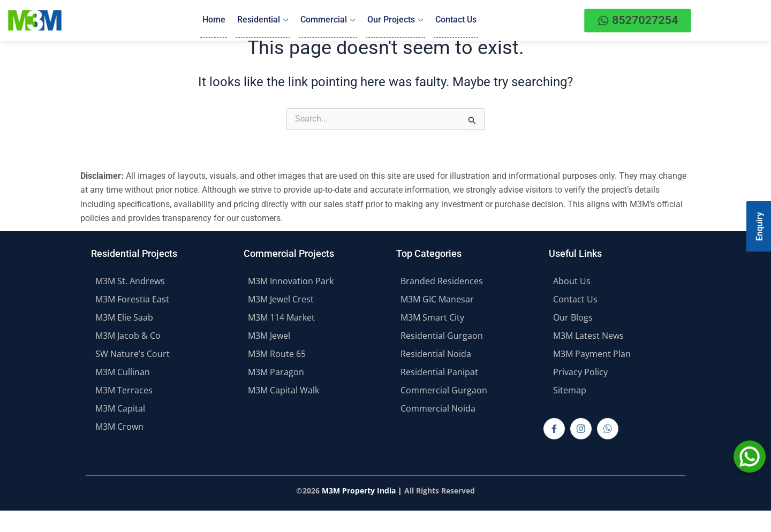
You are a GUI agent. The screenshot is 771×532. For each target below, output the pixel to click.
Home (214, 20)
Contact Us (455, 20)
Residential (263, 20)
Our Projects (395, 20)
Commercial (328, 20)
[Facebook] (554, 429)
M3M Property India (359, 491)
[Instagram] (581, 429)
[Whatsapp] (608, 429)
